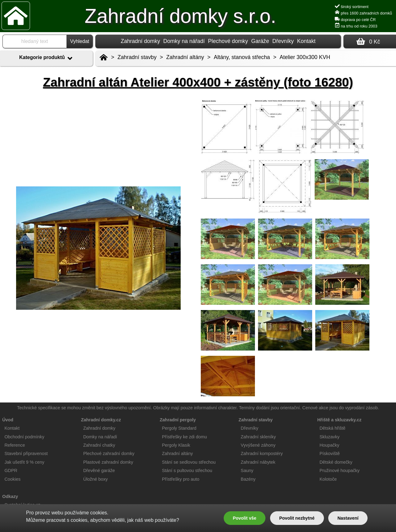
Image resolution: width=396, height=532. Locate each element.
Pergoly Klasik (176, 445)
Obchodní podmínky (24, 437)
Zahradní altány (185, 57)
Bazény (248, 479)
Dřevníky (283, 41)
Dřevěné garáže (99, 470)
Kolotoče (328, 479)
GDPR (11, 470)
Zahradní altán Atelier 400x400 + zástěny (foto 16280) (198, 82)
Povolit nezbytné (297, 518)
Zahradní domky (140, 41)
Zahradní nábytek (258, 462)
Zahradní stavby (137, 57)
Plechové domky (228, 41)
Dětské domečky (336, 462)
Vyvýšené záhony (258, 445)
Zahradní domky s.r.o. (181, 16)
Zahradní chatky (99, 445)
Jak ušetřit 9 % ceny (24, 462)
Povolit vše (244, 518)
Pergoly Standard (179, 428)
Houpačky (329, 445)
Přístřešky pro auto (181, 479)
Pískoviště (330, 453)
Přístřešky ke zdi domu (185, 437)
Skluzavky (330, 437)
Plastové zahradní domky (108, 462)
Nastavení (348, 518)
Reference (15, 445)
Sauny (247, 470)
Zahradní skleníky (258, 437)
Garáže (260, 41)
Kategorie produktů (46, 58)
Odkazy (10, 496)
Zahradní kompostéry (262, 453)
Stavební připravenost (26, 453)
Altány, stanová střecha (242, 57)
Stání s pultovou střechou (187, 470)
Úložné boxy (95, 479)
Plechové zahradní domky (109, 453)
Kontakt (306, 41)
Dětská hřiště (333, 428)
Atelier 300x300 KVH (305, 57)
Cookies (12, 479)
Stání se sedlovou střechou (189, 462)
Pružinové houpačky (340, 470)
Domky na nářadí (184, 41)
